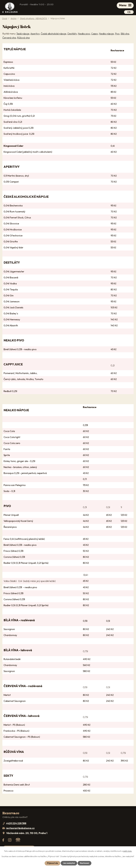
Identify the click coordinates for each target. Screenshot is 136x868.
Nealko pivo (84, 34)
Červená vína (9, 38)
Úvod (5, 19)
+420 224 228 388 (16, 824)
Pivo (117, 34)
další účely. (128, 851)
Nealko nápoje (106, 34)
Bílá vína (125, 34)
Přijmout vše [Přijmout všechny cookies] (52, 863)
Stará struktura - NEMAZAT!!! (34, 19)
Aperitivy (35, 34)
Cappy (95, 34)
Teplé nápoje (23, 34)
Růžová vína (23, 38)
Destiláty (72, 34)
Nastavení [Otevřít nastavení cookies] (85, 863)
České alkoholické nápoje (54, 34)
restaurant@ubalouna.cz (20, 829)
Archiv (14, 19)
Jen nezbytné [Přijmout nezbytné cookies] (69, 863)
